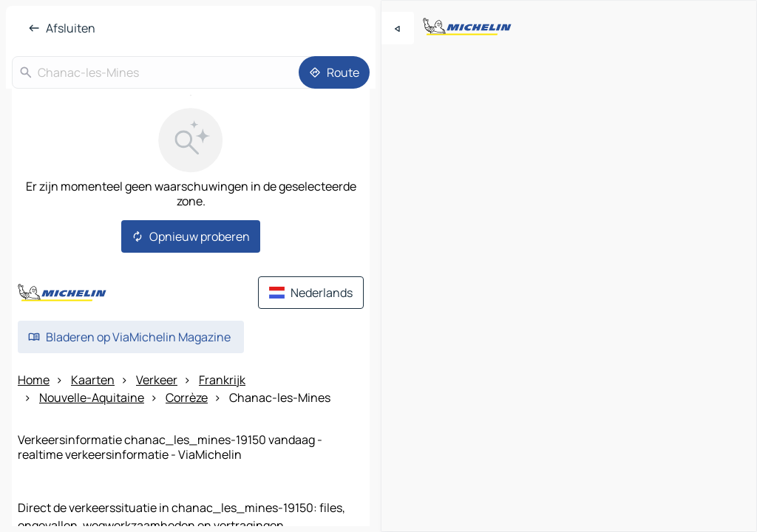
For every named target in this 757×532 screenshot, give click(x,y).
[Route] (334, 72)
